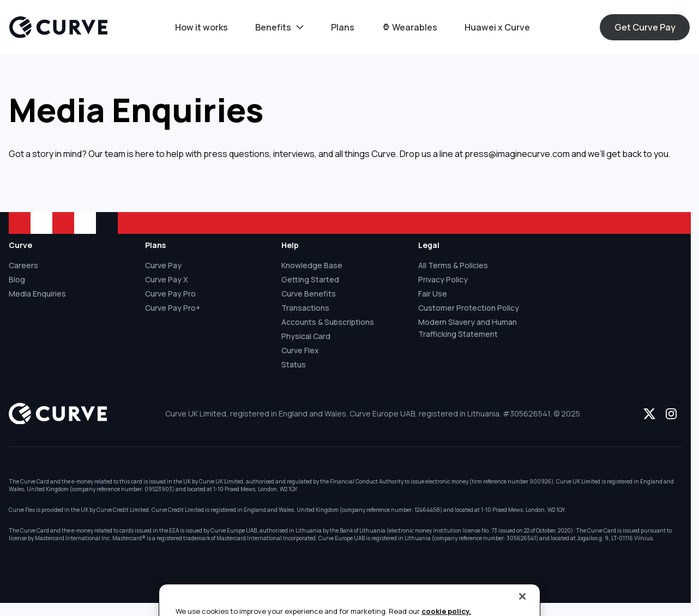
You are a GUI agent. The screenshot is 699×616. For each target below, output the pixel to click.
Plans (155, 245)
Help (290, 245)
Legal (429, 245)
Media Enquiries (37, 294)
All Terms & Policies (453, 265)
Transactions (305, 308)
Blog (17, 279)
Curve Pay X (167, 279)
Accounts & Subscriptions (328, 322)
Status (294, 364)
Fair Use (433, 294)
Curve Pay (163, 265)
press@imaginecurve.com (517, 154)
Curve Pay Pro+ (173, 308)
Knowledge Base (312, 265)
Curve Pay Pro (170, 294)
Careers (23, 265)
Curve (20, 245)
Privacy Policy (443, 279)
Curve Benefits (309, 294)
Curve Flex (300, 350)
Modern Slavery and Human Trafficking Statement (468, 328)
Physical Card (306, 336)
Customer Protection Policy (469, 308)
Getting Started (310, 279)
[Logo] (58, 27)
